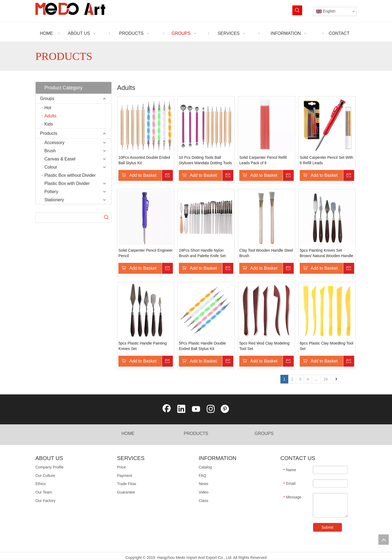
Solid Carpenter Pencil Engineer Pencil (146, 253)
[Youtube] (196, 409)
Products (49, 133)
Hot (48, 108)
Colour (51, 167)
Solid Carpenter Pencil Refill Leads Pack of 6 (263, 160)
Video (204, 492)
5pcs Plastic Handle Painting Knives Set (143, 346)
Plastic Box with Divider (67, 183)
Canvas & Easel (60, 159)
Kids (49, 124)
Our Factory (45, 501)
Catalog (205, 467)
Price (121, 467)
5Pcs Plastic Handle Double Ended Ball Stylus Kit (202, 346)
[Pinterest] (225, 409)
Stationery (54, 200)
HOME (128, 433)
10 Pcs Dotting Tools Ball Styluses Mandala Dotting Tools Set (205, 160)
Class (203, 501)
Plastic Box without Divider (70, 175)
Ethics (41, 484)
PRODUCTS (196, 433)
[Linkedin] (181, 409)
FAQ (203, 476)
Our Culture (45, 476)
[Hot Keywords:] (297, 10)
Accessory (54, 143)
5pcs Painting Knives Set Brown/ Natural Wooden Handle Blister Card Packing (327, 253)
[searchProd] (69, 218)
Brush (50, 151)
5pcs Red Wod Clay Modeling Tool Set (264, 346)
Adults (50, 116)
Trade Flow (127, 484)
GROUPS (264, 433)
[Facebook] (167, 409)
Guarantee (126, 492)
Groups (47, 98)
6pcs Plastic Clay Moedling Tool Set (327, 346)
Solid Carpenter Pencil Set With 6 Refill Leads (326, 160)
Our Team (44, 492)
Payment (125, 476)
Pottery (51, 192)
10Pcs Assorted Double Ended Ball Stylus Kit (144, 160)
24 (326, 379)
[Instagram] (211, 409)
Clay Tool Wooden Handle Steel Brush (266, 253)
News (203, 484)
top (384, 540)
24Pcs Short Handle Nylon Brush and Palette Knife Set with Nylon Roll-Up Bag (202, 253)
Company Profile (50, 467)
